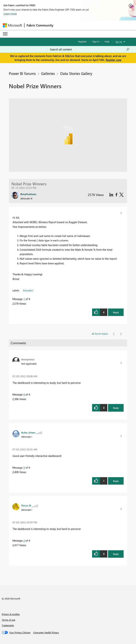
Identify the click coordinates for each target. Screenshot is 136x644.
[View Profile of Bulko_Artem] (28, 432)
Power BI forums (22, 73)
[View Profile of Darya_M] (26, 505)
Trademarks (8, 625)
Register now (114, 60)
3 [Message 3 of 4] (24, 468)
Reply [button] (116, 312)
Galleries (48, 73)
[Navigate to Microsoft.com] (12, 25)
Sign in (96, 41)
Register (83, 41)
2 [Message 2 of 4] (24, 541)
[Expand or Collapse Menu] (5, 34)
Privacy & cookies (11, 614)
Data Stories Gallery (76, 73)
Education (28, 290)
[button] (121, 213)
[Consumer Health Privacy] (46, 632)
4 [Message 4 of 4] (24, 394)
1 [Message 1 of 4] (24, 299)
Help (107, 41)
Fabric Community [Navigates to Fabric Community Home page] (40, 25)
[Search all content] (90, 49)
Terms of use (8, 620)
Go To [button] (119, 42)
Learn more (10, 13)
